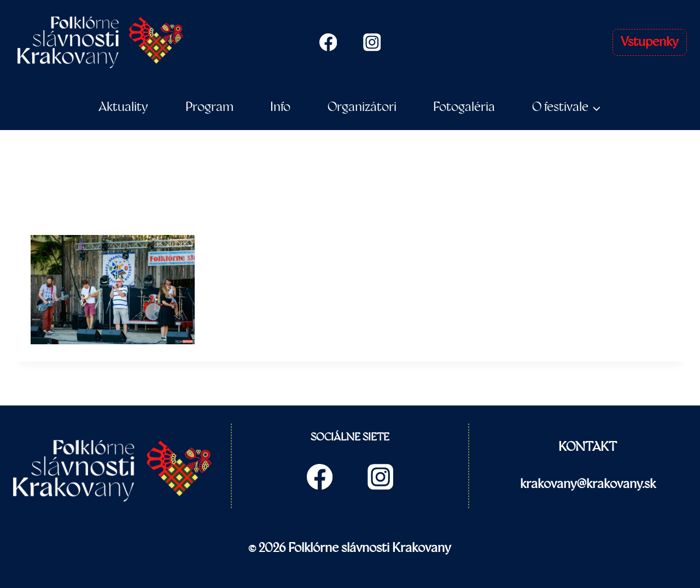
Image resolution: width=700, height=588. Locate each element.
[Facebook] (328, 42)
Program (209, 107)
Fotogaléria (464, 107)
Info (280, 107)
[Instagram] (372, 42)
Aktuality (123, 107)
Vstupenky (650, 42)
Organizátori (362, 107)
